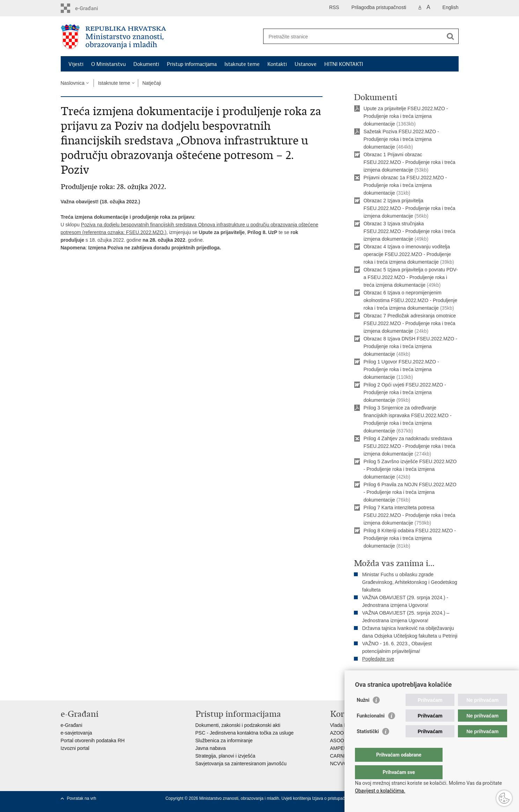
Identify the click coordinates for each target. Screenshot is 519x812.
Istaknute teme (242, 64)
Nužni (363, 714)
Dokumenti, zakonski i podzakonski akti (238, 725)
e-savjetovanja (76, 733)
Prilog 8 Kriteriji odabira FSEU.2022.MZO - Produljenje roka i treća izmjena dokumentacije (410, 538)
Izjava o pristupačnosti (333, 798)
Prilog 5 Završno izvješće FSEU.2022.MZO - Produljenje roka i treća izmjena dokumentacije (410, 469)
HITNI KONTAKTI (344, 64)
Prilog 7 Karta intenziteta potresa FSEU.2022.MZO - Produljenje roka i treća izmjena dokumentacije (410, 515)
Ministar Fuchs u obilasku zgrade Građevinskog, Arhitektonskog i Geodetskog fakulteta (410, 582)
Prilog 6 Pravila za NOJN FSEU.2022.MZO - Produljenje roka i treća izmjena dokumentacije (410, 492)
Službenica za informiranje (224, 740)
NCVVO (339, 764)
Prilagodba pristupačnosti (379, 7)
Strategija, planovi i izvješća (225, 756)
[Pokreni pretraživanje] (451, 36)
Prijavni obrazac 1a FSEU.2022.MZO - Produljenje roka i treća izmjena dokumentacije (405, 185)
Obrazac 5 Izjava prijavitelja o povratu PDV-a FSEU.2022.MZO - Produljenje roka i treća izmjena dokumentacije (411, 277)
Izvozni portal (75, 748)
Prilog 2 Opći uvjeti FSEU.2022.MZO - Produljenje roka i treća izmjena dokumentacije (405, 392)
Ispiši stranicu (374, 676)
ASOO (337, 740)
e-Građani (72, 725)
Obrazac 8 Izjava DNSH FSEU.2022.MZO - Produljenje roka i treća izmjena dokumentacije (410, 346)
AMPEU (339, 748)
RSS (334, 7)
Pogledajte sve (378, 659)
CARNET (340, 756)
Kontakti (277, 64)
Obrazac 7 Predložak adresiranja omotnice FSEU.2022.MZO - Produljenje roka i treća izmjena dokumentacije (410, 323)
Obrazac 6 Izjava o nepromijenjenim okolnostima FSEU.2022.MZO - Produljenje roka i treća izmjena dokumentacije (410, 300)
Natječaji (152, 83)
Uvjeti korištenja (297, 798)
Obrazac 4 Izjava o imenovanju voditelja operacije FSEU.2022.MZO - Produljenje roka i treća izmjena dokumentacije (407, 254)
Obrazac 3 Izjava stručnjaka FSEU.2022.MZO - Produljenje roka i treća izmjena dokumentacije (410, 231)
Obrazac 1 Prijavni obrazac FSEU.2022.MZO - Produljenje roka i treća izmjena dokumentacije (410, 162)
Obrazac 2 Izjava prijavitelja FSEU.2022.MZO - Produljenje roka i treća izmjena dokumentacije (410, 208)
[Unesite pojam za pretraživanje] (353, 36)
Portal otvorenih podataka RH (93, 740)
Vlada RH (341, 725)
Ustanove (306, 64)
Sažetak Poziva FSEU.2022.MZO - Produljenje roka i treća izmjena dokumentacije (401, 139)
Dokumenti (146, 64)
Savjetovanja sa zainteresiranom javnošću (241, 764)
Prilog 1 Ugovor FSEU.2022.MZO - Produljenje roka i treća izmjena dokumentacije (401, 369)
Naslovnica (73, 83)
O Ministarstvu (108, 64)
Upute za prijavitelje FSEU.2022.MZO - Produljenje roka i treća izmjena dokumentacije (406, 116)
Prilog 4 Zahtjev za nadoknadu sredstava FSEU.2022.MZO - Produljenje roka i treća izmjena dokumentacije (410, 446)
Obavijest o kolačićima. (380, 791)
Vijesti (76, 64)
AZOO (337, 733)
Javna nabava (211, 748)
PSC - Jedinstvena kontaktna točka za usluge (245, 733)
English (451, 7)
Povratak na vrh (82, 798)
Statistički (368, 745)
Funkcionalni (371, 730)
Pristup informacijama (192, 64)
